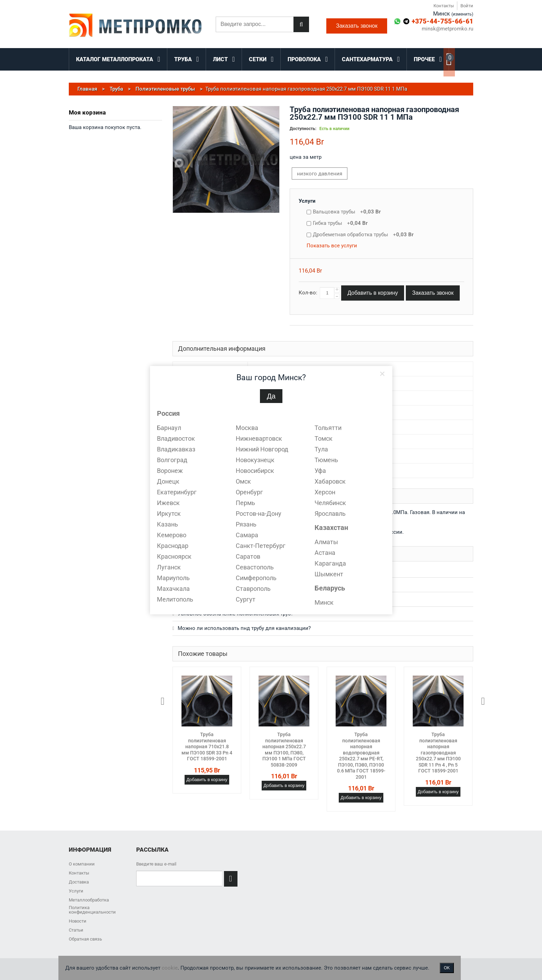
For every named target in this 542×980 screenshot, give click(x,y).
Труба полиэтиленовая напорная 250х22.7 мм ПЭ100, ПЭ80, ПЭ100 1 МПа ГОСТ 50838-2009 (284, 750)
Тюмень (326, 460)
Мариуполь (173, 578)
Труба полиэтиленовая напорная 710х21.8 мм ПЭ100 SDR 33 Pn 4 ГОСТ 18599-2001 (207, 747)
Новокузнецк (255, 460)
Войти (467, 6)
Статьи (76, 930)
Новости (78, 921)
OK (447, 968)
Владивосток (176, 438)
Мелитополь (175, 599)
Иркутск (169, 514)
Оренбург (249, 492)
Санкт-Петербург (261, 546)
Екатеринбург (177, 492)
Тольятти (328, 428)
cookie (170, 968)
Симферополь (256, 578)
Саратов (248, 556)
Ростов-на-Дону (259, 514)
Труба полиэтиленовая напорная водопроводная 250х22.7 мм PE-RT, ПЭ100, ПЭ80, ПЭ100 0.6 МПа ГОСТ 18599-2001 (361, 756)
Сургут (246, 599)
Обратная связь (85, 939)
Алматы (326, 542)
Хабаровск (330, 481)
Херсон (325, 492)
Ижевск (168, 503)
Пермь (245, 503)
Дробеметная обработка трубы (363, 235)
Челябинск (330, 503)
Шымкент (329, 574)
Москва (247, 428)
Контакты (444, 6)
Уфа (320, 471)
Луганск (169, 567)
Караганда (330, 563)
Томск (324, 438)
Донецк (168, 481)
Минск (324, 602)
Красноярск (174, 556)
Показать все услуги (332, 246)
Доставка (79, 882)
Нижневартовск (259, 438)
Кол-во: (308, 293)
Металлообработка (89, 900)
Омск (243, 481)
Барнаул (169, 428)
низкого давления (320, 174)
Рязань (246, 524)
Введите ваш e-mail (156, 864)
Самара (247, 535)
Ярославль (330, 514)
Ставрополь (253, 589)
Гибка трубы (340, 223)
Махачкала (173, 589)
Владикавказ (176, 449)
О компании (82, 864)
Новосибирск (255, 471)
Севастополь (255, 567)
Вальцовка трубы (347, 212)
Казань (167, 524)
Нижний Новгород (262, 449)
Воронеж (170, 471)
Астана (325, 553)
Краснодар (173, 546)
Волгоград (172, 460)
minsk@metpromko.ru (447, 29)
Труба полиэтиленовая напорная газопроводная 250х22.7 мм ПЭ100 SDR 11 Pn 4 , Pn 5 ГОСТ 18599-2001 (438, 753)
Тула (321, 449)
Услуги (307, 201)
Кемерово (172, 535)
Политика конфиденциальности (92, 910)
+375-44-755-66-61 (442, 21)
